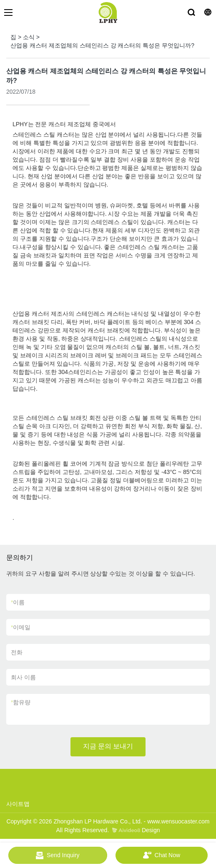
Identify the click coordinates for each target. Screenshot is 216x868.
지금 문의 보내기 (108, 746)
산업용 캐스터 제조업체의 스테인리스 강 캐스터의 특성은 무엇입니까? (102, 45)
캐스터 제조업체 (69, 124)
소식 (29, 37)
